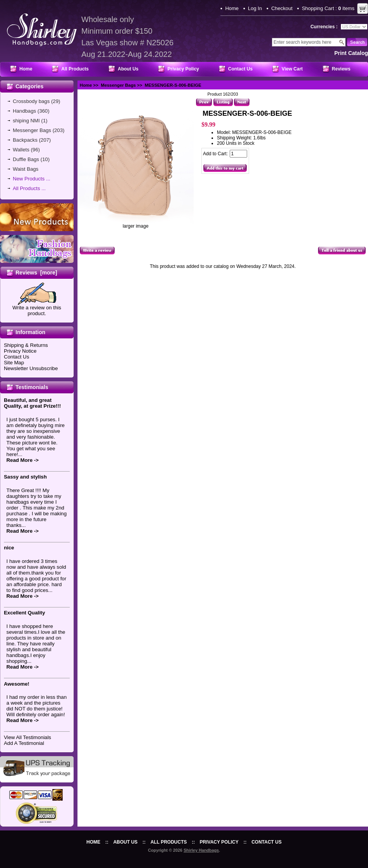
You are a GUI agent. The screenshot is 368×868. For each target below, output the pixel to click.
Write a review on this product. (37, 308)
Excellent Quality (24, 613)
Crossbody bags (31, 101)
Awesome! (17, 684)
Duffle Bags (26, 159)
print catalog (351, 53)
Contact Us (240, 69)
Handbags (24, 111)
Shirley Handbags (201, 850)
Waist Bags (26, 169)
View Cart (292, 69)
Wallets (21, 150)
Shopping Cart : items (328, 8)
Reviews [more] (36, 273)
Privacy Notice (20, 351)
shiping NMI (26, 121)
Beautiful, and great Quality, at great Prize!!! (32, 403)
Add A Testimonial (24, 743)
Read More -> (23, 460)
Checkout (282, 8)
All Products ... (29, 188)
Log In (255, 8)
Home (232, 8)
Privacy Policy (183, 69)
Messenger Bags (118, 85)
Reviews (341, 69)
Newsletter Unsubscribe (31, 368)
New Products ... (32, 179)
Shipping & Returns (26, 345)
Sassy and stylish (25, 477)
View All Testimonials (28, 737)
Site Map (14, 363)
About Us (128, 69)
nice (9, 548)
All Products (75, 69)
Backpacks (25, 140)
